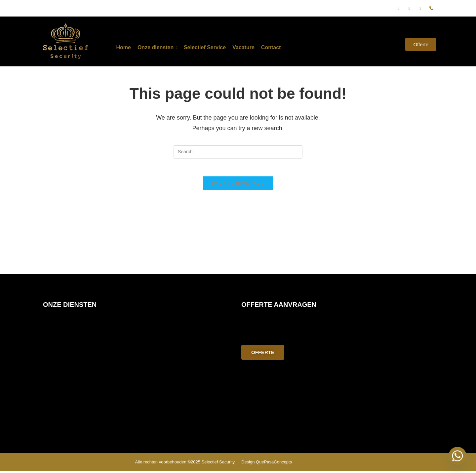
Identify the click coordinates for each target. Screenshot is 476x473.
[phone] (431, 8)
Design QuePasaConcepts (267, 464)
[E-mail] (420, 8)
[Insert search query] (238, 152)
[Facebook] (398, 8)
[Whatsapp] (457, 456)
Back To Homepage (238, 185)
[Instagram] (409, 8)
